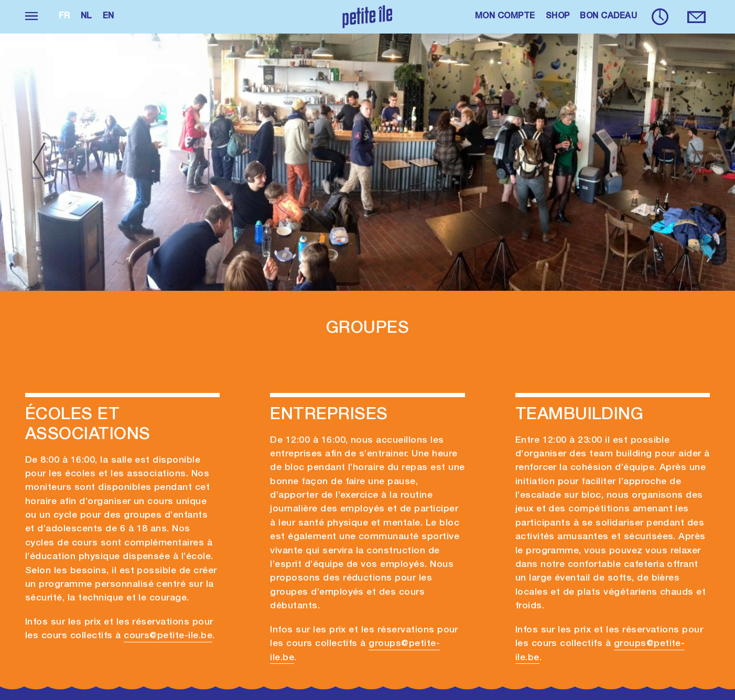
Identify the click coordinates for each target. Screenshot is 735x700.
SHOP (558, 17)
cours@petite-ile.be (168, 636)
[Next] (696, 162)
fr (64, 17)
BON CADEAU (608, 17)
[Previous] (39, 162)
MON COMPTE (505, 17)
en (109, 17)
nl (87, 17)
